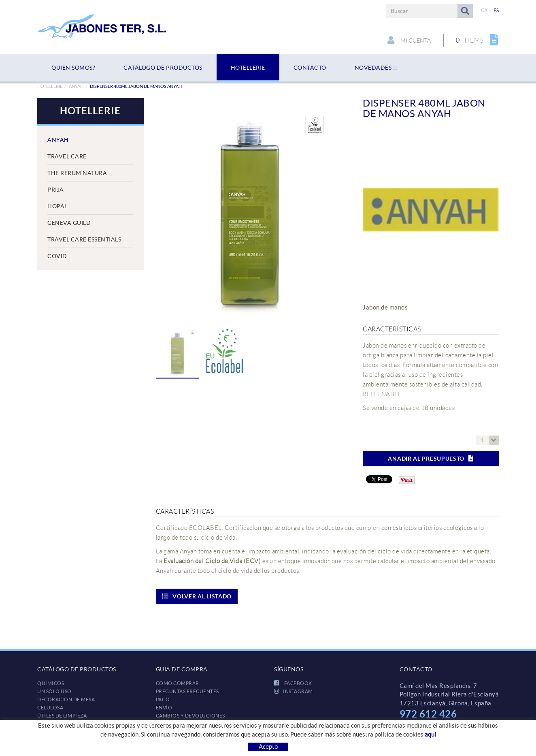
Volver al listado (197, 596)
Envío (164, 708)
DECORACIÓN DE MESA (66, 699)
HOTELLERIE (50, 86)
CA (484, 10)
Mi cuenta (408, 40)
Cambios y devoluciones (190, 716)
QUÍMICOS (51, 683)
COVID (57, 256)
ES (496, 10)
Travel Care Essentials (84, 239)
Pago (163, 699)
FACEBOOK (293, 683)
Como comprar (178, 683)
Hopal (57, 206)
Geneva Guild (69, 223)
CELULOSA (50, 708)
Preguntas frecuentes (187, 691)
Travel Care (67, 156)
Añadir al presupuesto (431, 458)
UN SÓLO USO (54, 691)
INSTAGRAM (294, 691)
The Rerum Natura (77, 173)
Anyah (76, 86)
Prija (56, 190)
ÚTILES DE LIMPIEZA (62, 716)
